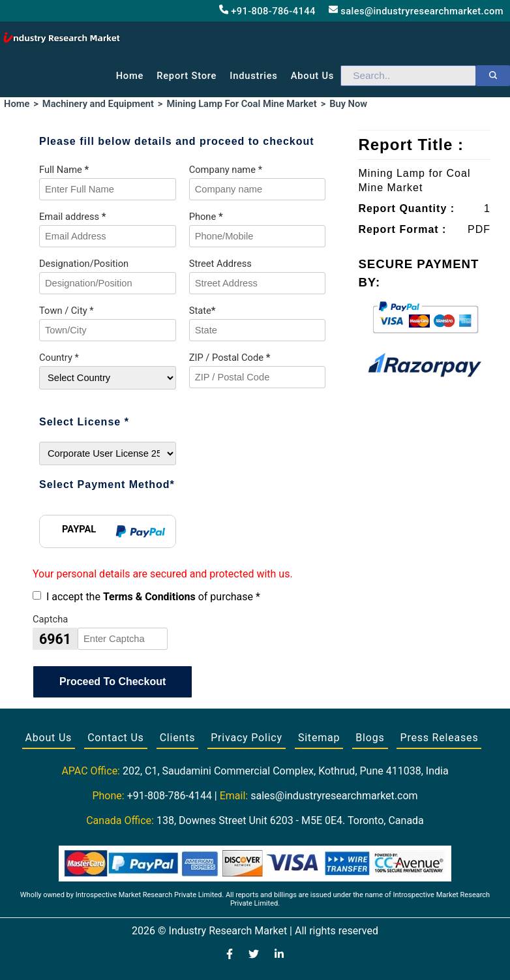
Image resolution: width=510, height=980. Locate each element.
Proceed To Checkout (112, 681)
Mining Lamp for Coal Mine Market (414, 180)
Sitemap (319, 738)
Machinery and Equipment (98, 104)
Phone (206, 217)
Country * (59, 358)
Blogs (370, 738)
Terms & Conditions (149, 597)
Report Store (187, 76)
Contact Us (116, 738)
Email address (72, 217)
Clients (178, 738)
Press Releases (439, 738)
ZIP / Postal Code (230, 358)
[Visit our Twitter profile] (254, 955)
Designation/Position (84, 264)
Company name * (226, 170)
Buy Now (348, 104)
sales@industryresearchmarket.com (416, 11)
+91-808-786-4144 (267, 11)
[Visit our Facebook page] (230, 955)
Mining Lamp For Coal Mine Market (241, 104)
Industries (253, 76)
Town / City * (67, 311)
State (202, 311)
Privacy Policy (247, 738)
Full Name (64, 170)
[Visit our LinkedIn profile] (279, 955)
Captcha (50, 619)
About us (312, 76)
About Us (49, 738)
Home (130, 76)
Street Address (220, 264)
